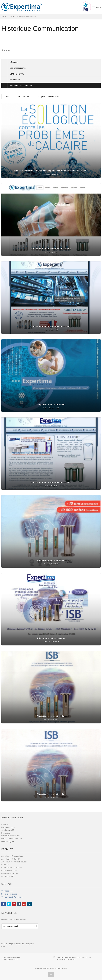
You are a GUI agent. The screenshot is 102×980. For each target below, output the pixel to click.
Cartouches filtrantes (9, 871)
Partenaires (15, 80)
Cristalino (5, 865)
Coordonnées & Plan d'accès (12, 897)
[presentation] (22, 937)
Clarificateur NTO (8, 876)
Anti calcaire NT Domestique (12, 856)
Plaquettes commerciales (49, 97)
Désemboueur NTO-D (10, 873)
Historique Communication (21, 86)
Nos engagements (18, 68)
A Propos (14, 62)
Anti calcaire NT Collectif (10, 859)
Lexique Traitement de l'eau (12, 839)
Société (12, 17)
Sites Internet (23, 97)
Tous (7, 97)
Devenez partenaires (9, 894)
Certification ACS (17, 74)
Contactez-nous (7, 891)
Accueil (4, 17)
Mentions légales (8, 842)
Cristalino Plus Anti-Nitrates (12, 868)
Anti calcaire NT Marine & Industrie (14, 862)
